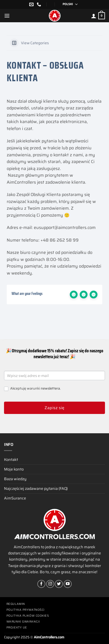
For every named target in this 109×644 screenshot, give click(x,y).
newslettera (50, 388)
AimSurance (15, 498)
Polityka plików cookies (28, 616)
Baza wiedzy (15, 479)
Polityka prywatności (26, 610)
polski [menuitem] (68, 4)
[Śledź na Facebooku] (41, 584)
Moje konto (14, 469)
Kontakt (11, 460)
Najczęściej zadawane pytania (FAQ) (36, 488)
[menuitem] (68, 4)
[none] (68, 4)
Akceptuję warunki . (32, 389)
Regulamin (16, 604)
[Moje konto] (94, 16)
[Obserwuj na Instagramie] (50, 584)
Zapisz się (54, 408)
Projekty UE (17, 628)
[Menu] (7, 16)
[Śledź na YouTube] (68, 584)
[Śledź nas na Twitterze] (59, 584)
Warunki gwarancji (23, 622)
